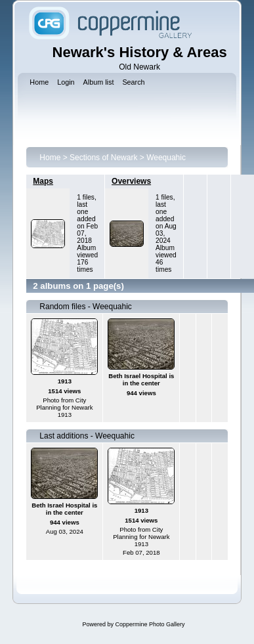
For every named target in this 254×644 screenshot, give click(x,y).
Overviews (131, 181)
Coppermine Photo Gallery (150, 624)
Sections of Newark (103, 158)
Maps (43, 181)
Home (50, 158)
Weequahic (166, 158)
